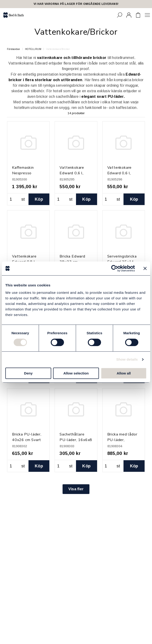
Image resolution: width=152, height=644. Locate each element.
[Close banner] (145, 268)
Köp (39, 199)
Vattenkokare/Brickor (58, 49)
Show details (127, 359)
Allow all (124, 373)
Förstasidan (14, 49)
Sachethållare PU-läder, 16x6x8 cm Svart (76, 440)
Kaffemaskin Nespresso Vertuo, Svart (24, 173)
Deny (28, 373)
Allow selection (76, 373)
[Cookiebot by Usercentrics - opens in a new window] (115, 268)
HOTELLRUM (33, 49)
